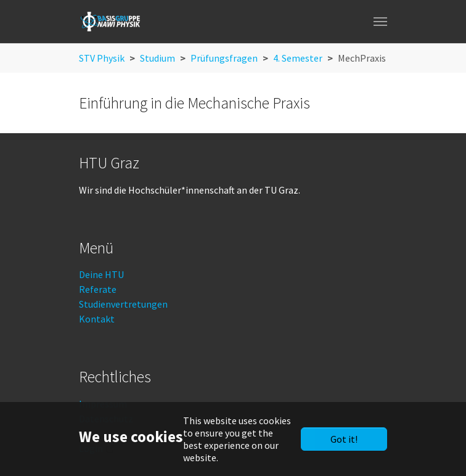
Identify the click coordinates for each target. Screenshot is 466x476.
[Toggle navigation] (380, 22)
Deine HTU (101, 274)
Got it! (344, 439)
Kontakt (97, 319)
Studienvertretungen (123, 304)
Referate (98, 289)
